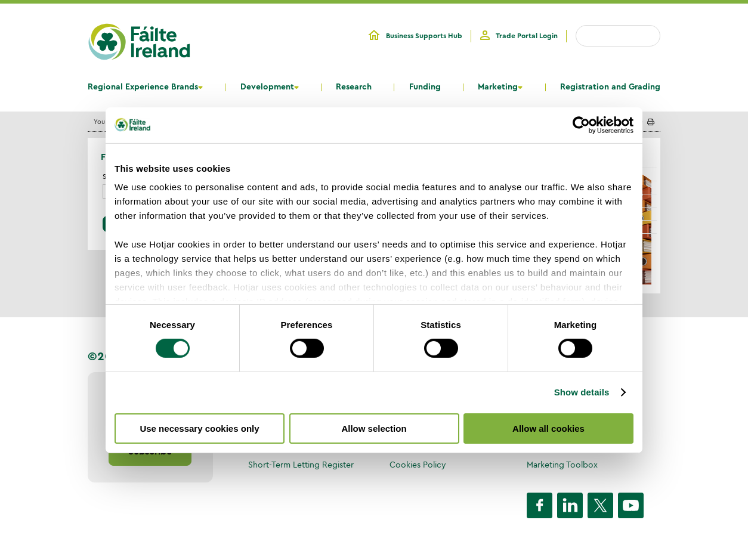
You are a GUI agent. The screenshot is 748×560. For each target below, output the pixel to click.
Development (267, 87)
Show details (582, 392)
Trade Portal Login (527, 36)
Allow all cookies (548, 428)
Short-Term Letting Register (301, 465)
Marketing (498, 87)
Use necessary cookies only (199, 428)
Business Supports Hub (424, 36)
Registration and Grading (610, 87)
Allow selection (374, 428)
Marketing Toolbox (562, 465)
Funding (425, 87)
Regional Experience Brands (143, 87)
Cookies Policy (418, 465)
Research (354, 87)
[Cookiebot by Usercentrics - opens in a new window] (581, 125)
